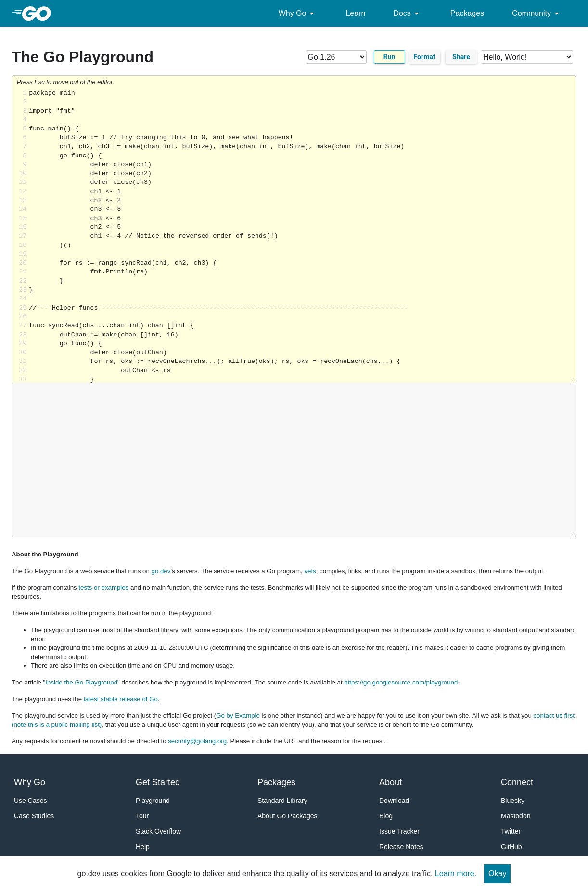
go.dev (161, 571)
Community (537, 13)
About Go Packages (288, 816)
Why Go (298, 13)
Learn (355, 13)
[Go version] (336, 57)
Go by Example (238, 716)
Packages (467, 13)
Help (143, 847)
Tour (142, 816)
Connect (517, 782)
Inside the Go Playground (81, 682)
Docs (408, 13)
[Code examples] (527, 57)
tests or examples (103, 588)
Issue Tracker (399, 831)
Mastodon (516, 816)
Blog (386, 816)
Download (394, 801)
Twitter (511, 831)
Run (390, 57)
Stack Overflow (158, 831)
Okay (497, 873)
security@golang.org (197, 741)
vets (310, 571)
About (390, 782)
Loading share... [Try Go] (302, 236)
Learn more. (456, 873)
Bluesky (513, 801)
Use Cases (30, 801)
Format (425, 57)
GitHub (511, 847)
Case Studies (34, 816)
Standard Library (282, 801)
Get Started (158, 782)
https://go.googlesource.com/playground (401, 682)
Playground (153, 801)
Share (461, 57)
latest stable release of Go (121, 699)
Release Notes (401, 847)
